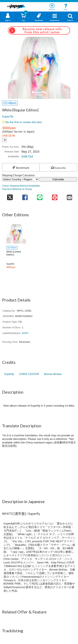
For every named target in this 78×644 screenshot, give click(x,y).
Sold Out (27, 156)
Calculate (58, 179)
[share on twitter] (10, 196)
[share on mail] (70, 196)
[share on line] (40, 196)
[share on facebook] (25, 196)
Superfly (8, 116)
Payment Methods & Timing (17, 189)
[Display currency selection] (4, 140)
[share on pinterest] (55, 196)
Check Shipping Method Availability (21, 186)
